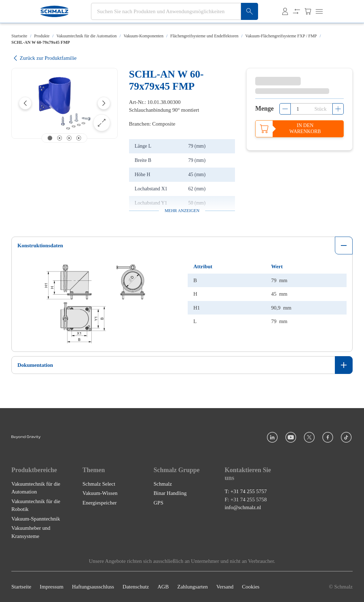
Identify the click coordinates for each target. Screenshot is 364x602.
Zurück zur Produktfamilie (44, 58)
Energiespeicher (100, 503)
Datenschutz (136, 587)
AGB (163, 587)
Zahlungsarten (193, 587)
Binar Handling (170, 493)
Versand (225, 587)
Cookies (251, 587)
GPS (159, 503)
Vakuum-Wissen (100, 493)
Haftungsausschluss (93, 587)
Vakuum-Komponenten (144, 36)
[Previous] (25, 103)
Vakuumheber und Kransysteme (31, 532)
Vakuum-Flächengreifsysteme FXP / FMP (281, 36)
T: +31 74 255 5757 (246, 491)
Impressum (52, 587)
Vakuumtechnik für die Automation (87, 36)
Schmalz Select (99, 484)
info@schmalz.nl (243, 507)
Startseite (19, 36)
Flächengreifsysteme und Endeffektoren (204, 36)
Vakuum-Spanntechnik (36, 519)
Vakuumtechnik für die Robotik (36, 505)
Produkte (42, 36)
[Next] (104, 103)
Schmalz (163, 484)
